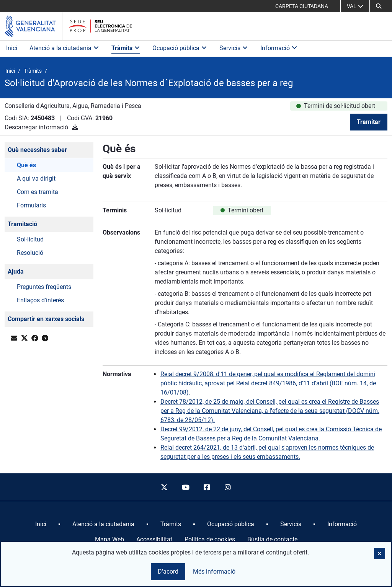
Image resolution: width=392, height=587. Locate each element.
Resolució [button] (30, 253)
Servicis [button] (234, 48)
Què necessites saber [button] (37, 150)
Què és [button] (26, 165)
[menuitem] (41, 524)
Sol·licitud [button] (30, 239)
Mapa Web (109, 539)
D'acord (168, 572)
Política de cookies (210, 539)
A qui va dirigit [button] (36, 179)
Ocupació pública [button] (180, 48)
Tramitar (369, 122)
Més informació (214, 572)
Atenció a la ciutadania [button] (64, 48)
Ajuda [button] (16, 271)
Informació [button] (279, 48)
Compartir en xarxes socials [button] (46, 319)
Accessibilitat (154, 539)
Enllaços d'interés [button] (40, 300)
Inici (12, 48)
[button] (379, 6)
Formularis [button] (31, 205)
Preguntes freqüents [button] (44, 287)
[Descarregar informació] (75, 127)
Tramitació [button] (22, 224)
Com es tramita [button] (38, 192)
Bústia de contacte (272, 539)
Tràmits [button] (126, 48)
